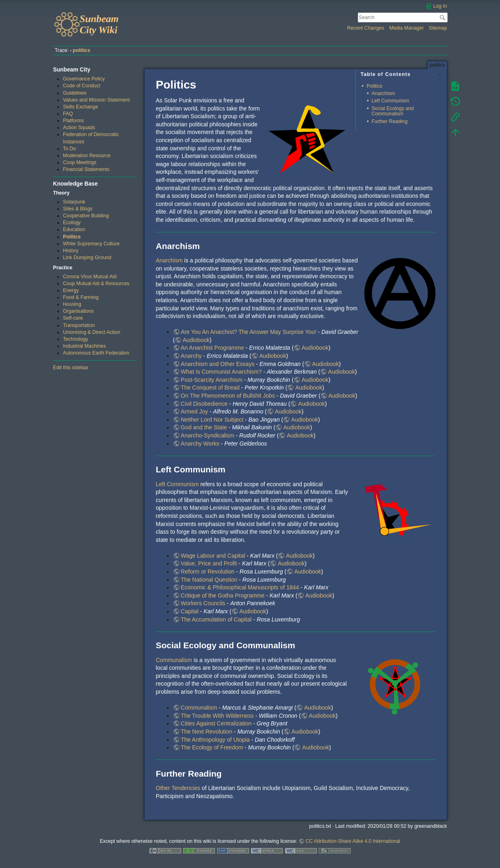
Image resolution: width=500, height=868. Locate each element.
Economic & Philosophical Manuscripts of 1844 (240, 587)
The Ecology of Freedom (212, 747)
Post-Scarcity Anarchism (212, 380)
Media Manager (406, 28)
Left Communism (391, 101)
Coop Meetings (80, 162)
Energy (71, 290)
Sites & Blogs (78, 209)
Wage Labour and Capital (213, 556)
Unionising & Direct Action (92, 332)
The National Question (209, 580)
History (71, 251)
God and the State (204, 427)
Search (443, 17)
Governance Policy (84, 79)
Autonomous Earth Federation (96, 353)
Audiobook (196, 340)
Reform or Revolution (208, 571)
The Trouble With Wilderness (217, 716)
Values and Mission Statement (96, 100)
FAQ (68, 114)
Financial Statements (86, 169)
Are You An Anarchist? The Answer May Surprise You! (249, 332)
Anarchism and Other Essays (218, 364)
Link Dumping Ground (87, 258)
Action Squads (79, 128)
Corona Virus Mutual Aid (90, 277)
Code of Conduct (82, 86)
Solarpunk (74, 202)
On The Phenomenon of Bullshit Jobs (228, 396)
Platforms (74, 121)
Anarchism (383, 93)
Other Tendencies (178, 788)
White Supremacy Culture (91, 244)
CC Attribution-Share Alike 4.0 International (353, 841)
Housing (72, 304)
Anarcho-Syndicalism (208, 435)
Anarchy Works (200, 444)
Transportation (79, 325)
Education (74, 229)
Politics (72, 237)
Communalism (174, 660)
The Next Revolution (207, 732)
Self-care (73, 318)
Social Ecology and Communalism (393, 111)
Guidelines (75, 93)
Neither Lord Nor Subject (212, 420)
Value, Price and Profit (209, 563)
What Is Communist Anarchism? (221, 372)
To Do (69, 149)
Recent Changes (366, 28)
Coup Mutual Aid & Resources (96, 284)
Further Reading (390, 121)
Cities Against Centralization (216, 723)
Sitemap (438, 28)
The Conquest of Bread (210, 387)
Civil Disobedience (204, 404)
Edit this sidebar (71, 368)
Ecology (72, 223)
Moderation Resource (87, 156)
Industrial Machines (84, 346)
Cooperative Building (86, 216)
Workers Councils (203, 603)
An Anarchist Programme (212, 348)
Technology (76, 339)
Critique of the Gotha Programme (223, 595)
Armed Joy (194, 411)
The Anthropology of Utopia (215, 740)
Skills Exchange (80, 107)
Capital (190, 611)
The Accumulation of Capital (216, 619)
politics (81, 50)
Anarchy (191, 356)
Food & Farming (81, 297)
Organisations (78, 311)
